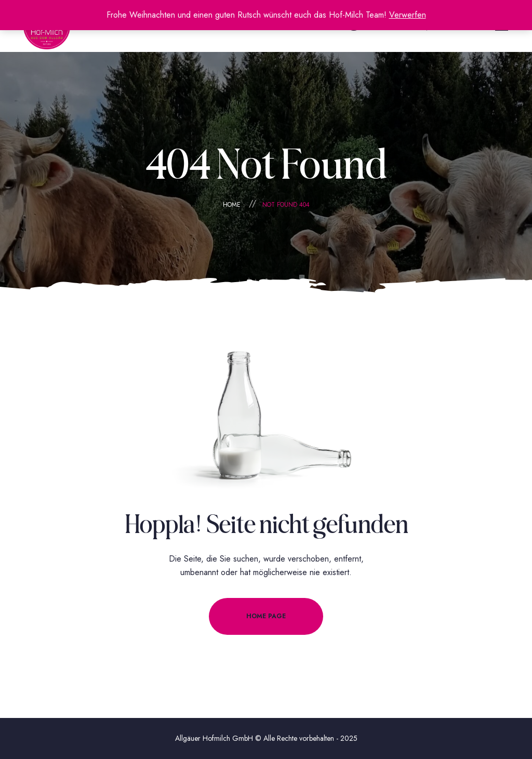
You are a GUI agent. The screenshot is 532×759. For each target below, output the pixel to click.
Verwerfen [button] (408, 15)
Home (232, 205)
